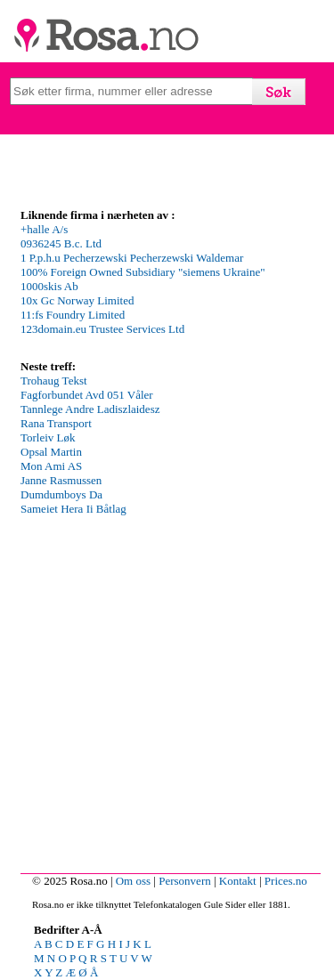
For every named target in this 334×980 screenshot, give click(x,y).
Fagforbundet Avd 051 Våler (87, 395)
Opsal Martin (51, 452)
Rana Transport (56, 423)
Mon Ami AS (51, 466)
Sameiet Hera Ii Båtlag (73, 509)
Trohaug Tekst (54, 381)
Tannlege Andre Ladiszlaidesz (90, 409)
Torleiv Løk (48, 437)
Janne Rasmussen (61, 480)
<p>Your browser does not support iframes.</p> (154, 289)
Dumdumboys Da (61, 494)
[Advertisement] (167, 697)
